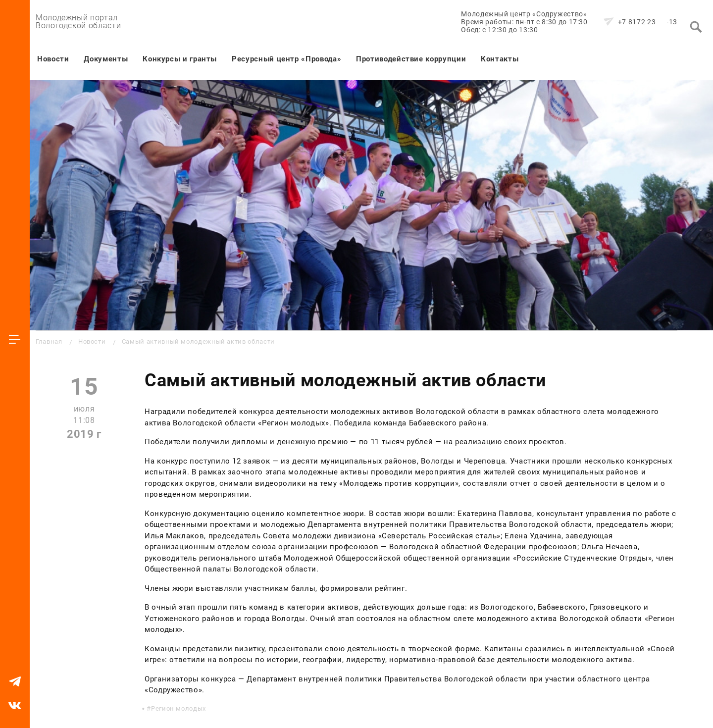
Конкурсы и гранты (180, 59)
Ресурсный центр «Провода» (286, 59)
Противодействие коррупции (411, 59)
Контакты (500, 59)
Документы (106, 59)
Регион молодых (178, 708)
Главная (49, 341)
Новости (53, 59)
